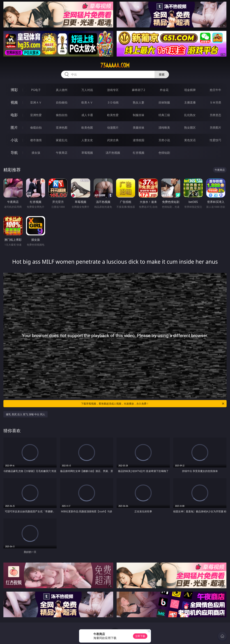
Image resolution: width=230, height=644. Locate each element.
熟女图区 (190, 128)
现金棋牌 (190, 90)
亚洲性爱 (36, 115)
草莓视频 (87, 153)
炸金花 (164, 90)
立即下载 (140, 636)
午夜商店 (62, 153)
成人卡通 (87, 115)
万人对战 (87, 90)
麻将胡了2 (138, 90)
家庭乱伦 (62, 140)
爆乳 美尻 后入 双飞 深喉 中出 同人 (26, 414)
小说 (14, 140)
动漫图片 (113, 128)
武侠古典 (113, 140)
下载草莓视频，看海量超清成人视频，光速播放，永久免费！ (153, 404)
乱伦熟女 (190, 115)
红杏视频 (139, 153)
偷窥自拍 (36, 128)
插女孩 (36, 153)
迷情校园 (139, 140)
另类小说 (164, 140)
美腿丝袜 (139, 128)
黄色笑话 (190, 140)
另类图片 (215, 128)
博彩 (14, 90)
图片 (14, 127)
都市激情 (36, 140)
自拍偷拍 (62, 102)
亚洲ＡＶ (36, 102)
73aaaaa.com (115, 65)
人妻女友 (87, 140)
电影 (14, 115)
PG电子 (36, 90)
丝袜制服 (164, 102)
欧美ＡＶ (87, 102)
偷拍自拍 (62, 115)
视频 (14, 102)
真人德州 (62, 90)
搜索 (162, 74)
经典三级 (164, 115)
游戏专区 (113, 90)
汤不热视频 (113, 153)
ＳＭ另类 (215, 102)
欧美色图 (87, 128)
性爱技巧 (215, 140)
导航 (14, 153)
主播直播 (190, 102)
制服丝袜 (139, 115)
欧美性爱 (113, 115)
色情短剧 (164, 153)
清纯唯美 (164, 128)
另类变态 (215, 115)
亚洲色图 (62, 128)
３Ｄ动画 (113, 102)
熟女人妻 (139, 102)
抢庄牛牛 (215, 90)
